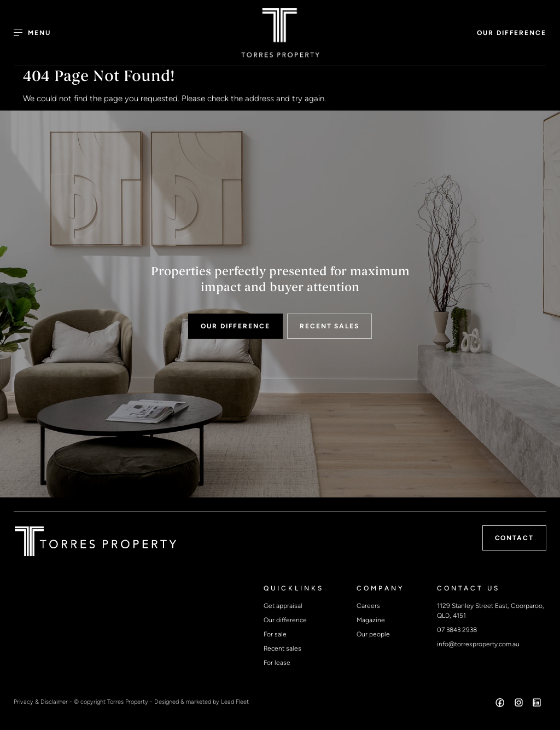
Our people (373, 634)
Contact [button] (514, 538)
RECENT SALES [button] (329, 326)
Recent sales (282, 648)
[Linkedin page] (537, 704)
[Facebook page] (501, 704)
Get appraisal (283, 606)
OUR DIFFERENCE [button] (512, 33)
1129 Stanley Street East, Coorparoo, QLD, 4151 (491, 611)
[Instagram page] (520, 704)
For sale (275, 634)
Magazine (371, 620)
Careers (368, 606)
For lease (277, 663)
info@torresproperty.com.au (478, 644)
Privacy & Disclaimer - (44, 702)
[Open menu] (39, 33)
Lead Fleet (235, 702)
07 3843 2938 (457, 630)
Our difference (285, 620)
